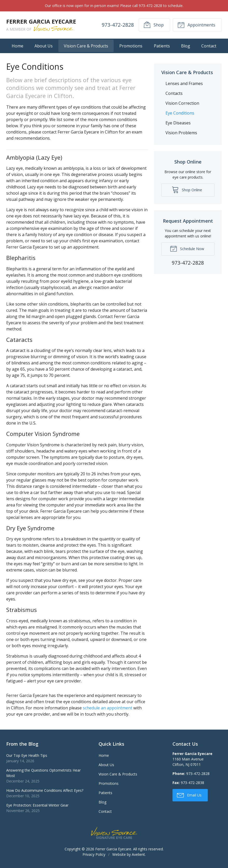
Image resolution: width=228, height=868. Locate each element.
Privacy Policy (94, 854)
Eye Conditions (180, 113)
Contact (209, 46)
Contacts (174, 93)
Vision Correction (182, 103)
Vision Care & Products (86, 46)
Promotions (131, 46)
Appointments (196, 25)
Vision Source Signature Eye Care (114, 833)
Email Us (189, 795)
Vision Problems (181, 133)
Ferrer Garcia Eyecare (113, 849)
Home (18, 46)
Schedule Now (187, 248)
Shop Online (187, 189)
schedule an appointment (108, 708)
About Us (44, 46)
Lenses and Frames (184, 83)
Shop (154, 25)
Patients (162, 46)
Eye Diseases (178, 123)
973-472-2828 (118, 25)
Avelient (138, 854)
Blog (186, 46)
